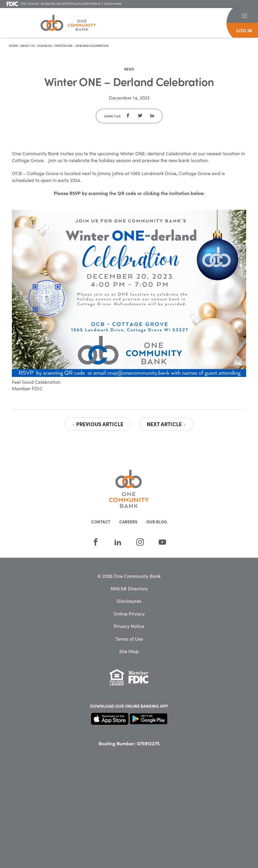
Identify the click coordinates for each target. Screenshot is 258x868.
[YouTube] (162, 542)
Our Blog (45, 46)
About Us (28, 46)
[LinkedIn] (118, 542)
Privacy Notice (129, 626)
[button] (244, 15)
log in (244, 30)
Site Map (129, 651)
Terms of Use (129, 639)
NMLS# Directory (129, 588)
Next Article (166, 424)
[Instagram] (140, 542)
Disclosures (129, 601)
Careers (128, 522)
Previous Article (98, 424)
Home (13, 46)
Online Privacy (129, 613)
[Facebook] (96, 542)
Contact (101, 522)
